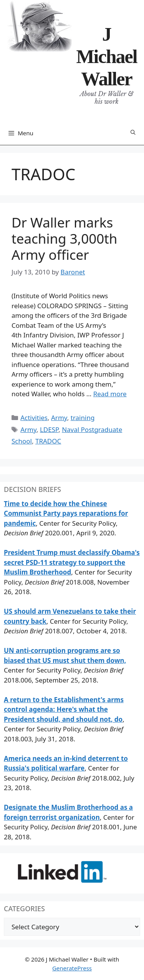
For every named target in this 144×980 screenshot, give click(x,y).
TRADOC (48, 441)
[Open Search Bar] (133, 133)
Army (59, 418)
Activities (34, 418)
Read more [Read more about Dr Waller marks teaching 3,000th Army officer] (110, 394)
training (83, 418)
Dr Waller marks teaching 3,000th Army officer (64, 238)
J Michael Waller (106, 56)
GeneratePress (72, 968)
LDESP (49, 429)
